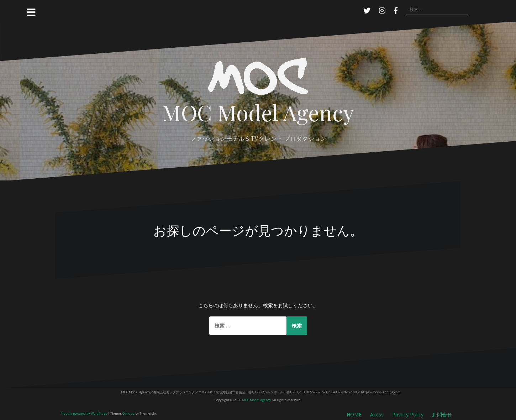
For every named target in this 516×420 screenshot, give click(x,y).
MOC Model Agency (258, 112)
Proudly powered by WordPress (84, 413)
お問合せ (442, 414)
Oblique (128, 413)
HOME (354, 414)
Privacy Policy (408, 414)
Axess (377, 414)
